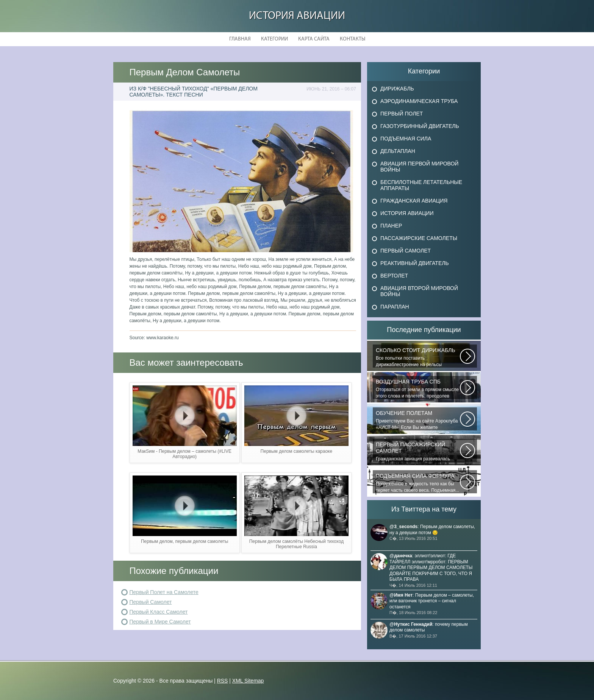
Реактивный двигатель (415, 263)
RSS (223, 681)
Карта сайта (314, 39)
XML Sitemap (248, 681)
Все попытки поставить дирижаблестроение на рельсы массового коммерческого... (418, 357)
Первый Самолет (151, 602)
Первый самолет (406, 251)
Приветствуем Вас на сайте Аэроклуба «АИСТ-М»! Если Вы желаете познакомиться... (418, 420)
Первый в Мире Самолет (160, 622)
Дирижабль (397, 89)
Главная (240, 39)
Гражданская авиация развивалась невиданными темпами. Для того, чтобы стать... (418, 452)
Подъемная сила (406, 139)
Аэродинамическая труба (419, 101)
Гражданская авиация (414, 201)
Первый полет (402, 114)
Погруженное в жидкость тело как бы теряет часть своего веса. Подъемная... (418, 483)
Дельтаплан (398, 151)
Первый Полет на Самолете (164, 592)
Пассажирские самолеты (419, 238)
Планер (391, 226)
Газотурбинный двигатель (420, 126)
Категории (274, 39)
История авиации (297, 16)
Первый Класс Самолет (159, 612)
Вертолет (394, 276)
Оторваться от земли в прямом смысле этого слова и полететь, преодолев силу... (418, 389)
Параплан (395, 307)
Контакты (352, 39)
